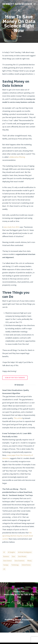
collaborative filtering (17, 157)
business (6, 556)
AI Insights (11, 552)
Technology (15, 565)
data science (7, 561)
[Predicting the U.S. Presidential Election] (19, 620)
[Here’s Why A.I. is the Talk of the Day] (19, 595)
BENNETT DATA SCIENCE (17, 4)
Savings (6, 565)
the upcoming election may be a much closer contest (18, 536)
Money (30, 561)
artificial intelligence (25, 552)
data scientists (20, 561)
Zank (20, 36)
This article (18, 418)
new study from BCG (11, 227)
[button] (35, 4)
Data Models (22, 556)
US (4, 569)
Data (14, 556)
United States (26, 565)
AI (19, 10)
